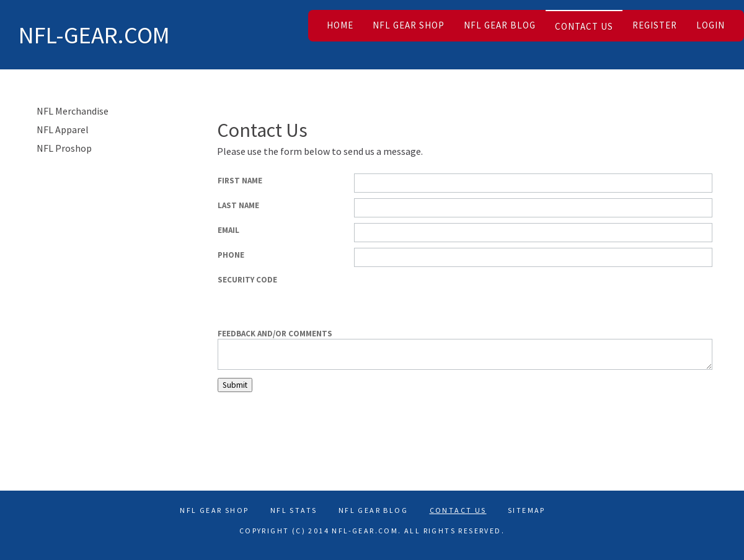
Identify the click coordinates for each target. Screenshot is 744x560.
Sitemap (527, 510)
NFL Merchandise (73, 111)
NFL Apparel (63, 129)
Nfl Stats (294, 510)
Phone (231, 255)
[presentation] (618, 297)
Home (340, 25)
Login (711, 25)
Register (655, 25)
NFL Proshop (64, 148)
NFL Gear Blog (500, 25)
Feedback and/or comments (275, 334)
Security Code (247, 280)
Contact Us (584, 26)
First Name (240, 181)
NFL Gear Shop (409, 25)
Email (228, 230)
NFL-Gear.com (94, 35)
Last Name (238, 205)
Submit (235, 385)
